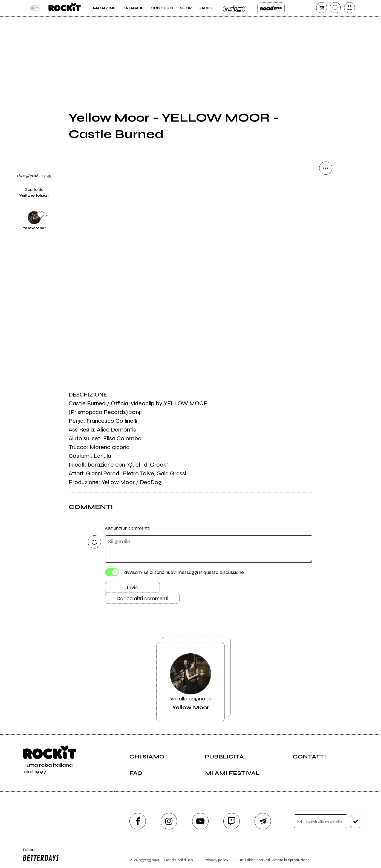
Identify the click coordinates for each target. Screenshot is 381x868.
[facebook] (138, 821)
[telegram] (263, 821)
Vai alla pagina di (190, 682)
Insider (234, 8)
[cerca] (335, 8)
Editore (40, 855)
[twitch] (232, 821)
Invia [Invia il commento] (133, 587)
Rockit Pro (271, 8)
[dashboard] (350, 8)
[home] (64, 8)
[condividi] (326, 168)
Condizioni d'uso (179, 860)
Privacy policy (216, 860)
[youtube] (200, 821)
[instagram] (169, 821)
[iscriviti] (356, 821)
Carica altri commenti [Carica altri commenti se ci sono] (142, 598)
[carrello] (322, 8)
